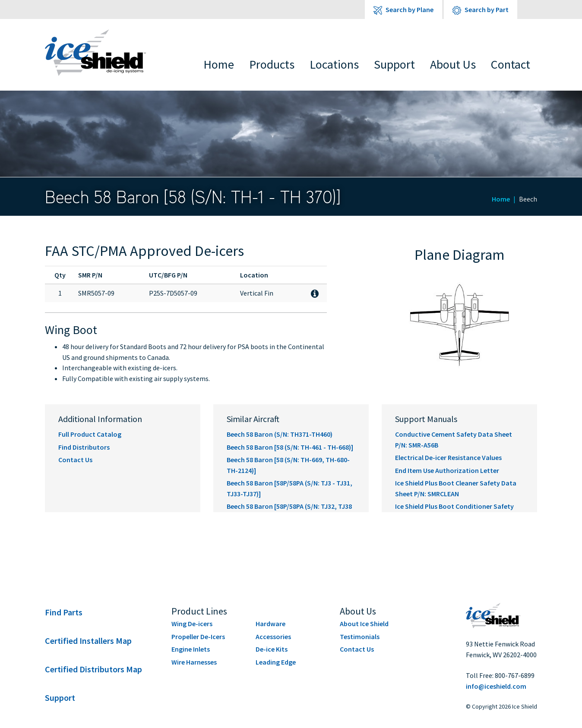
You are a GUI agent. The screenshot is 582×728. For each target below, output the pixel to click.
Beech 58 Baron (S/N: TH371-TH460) (280, 434)
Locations (334, 64)
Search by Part (481, 10)
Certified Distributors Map (93, 669)
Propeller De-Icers (198, 637)
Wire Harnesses (194, 662)
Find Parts (64, 612)
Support (394, 64)
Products (272, 64)
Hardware (270, 624)
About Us (453, 64)
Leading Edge (276, 662)
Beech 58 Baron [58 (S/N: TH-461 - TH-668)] (290, 447)
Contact (511, 64)
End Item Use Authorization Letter (447, 470)
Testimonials (360, 637)
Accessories (273, 637)
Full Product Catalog (90, 434)
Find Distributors (84, 447)
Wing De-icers (192, 624)
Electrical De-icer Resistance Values (448, 457)
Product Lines (199, 611)
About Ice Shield (364, 624)
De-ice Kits (272, 649)
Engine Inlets (191, 649)
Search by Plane (403, 10)
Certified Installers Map (88, 641)
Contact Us (75, 460)
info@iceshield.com (496, 686)
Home (219, 64)
